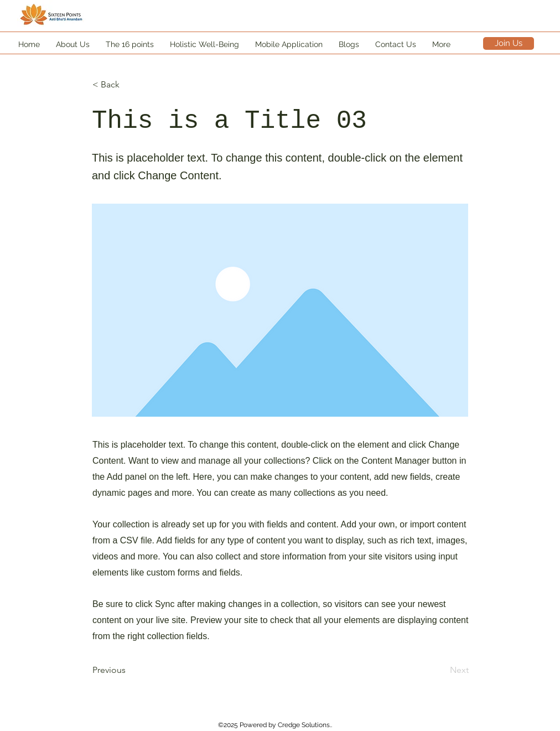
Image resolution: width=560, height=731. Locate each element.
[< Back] (129, 85)
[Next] (441, 670)
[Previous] (129, 670)
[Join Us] (509, 43)
